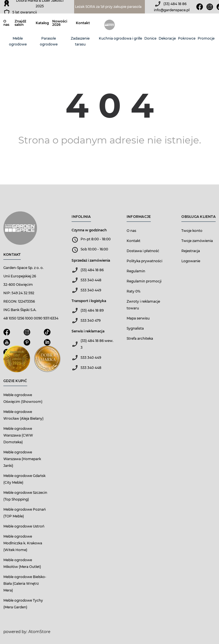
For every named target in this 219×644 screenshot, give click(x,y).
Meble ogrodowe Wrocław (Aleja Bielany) (23, 415)
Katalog (42, 23)
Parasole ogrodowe (49, 41)
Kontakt (83, 23)
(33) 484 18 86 (175, 4)
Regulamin (136, 271)
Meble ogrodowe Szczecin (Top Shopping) (25, 496)
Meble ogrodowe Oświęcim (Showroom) (23, 398)
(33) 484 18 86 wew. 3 (97, 344)
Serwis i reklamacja (88, 331)
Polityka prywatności (144, 261)
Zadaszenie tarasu (80, 41)
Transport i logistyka (89, 301)
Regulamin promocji (144, 281)
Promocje (206, 38)
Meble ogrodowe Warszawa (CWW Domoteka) (18, 435)
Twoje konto (192, 231)
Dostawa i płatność (143, 251)
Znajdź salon (20, 23)
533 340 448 (91, 280)
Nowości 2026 (60, 23)
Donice (150, 38)
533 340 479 (91, 320)
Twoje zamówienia (197, 241)
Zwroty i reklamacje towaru (143, 305)
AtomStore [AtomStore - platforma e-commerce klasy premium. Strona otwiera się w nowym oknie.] (39, 632)
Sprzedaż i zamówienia (91, 260)
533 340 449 (91, 290)
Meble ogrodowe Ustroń (24, 526)
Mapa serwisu (138, 318)
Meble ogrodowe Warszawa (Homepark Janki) (22, 459)
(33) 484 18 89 (92, 310)
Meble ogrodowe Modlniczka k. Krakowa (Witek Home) (23, 543)
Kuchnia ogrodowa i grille (120, 38)
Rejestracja (191, 251)
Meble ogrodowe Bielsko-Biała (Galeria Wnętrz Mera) (25, 584)
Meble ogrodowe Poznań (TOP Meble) (25, 513)
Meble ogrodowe (18, 41)
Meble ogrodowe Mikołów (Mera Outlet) (22, 563)
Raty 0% (134, 291)
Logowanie (191, 261)
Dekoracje (167, 38)
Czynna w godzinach (89, 230)
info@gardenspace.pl (172, 10)
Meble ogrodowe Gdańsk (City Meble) (24, 479)
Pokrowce (187, 38)
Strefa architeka (140, 338)
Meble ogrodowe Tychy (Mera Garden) (23, 604)
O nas (6, 23)
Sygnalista (135, 328)
